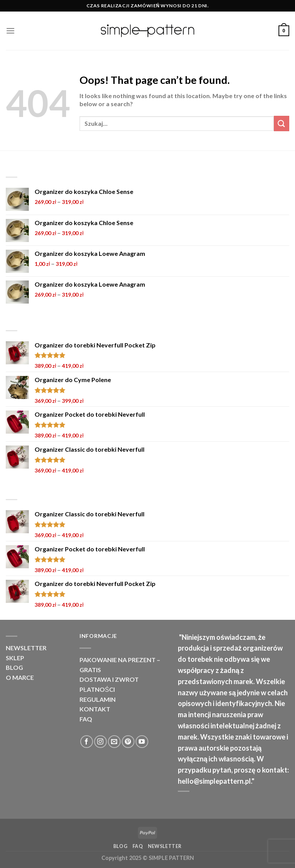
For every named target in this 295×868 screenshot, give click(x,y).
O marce (20, 677)
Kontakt (95, 709)
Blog (14, 667)
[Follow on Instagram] (100, 742)
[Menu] (10, 31)
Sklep (15, 658)
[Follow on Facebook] (87, 742)
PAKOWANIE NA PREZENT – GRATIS (120, 665)
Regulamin (98, 699)
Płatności (97, 689)
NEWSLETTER (26, 648)
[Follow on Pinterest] (128, 742)
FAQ (86, 719)
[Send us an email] (114, 742)
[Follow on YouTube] (142, 742)
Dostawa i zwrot (109, 679)
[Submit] (282, 123)
